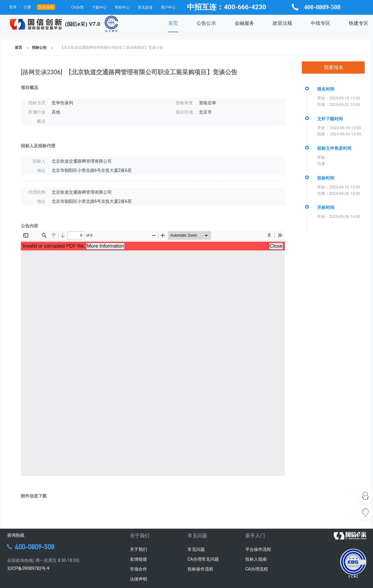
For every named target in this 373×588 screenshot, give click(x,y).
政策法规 (282, 23)
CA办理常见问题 (203, 559)
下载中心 (99, 7)
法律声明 (138, 579)
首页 (173, 23)
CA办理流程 (257, 569)
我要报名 (334, 67)
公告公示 (206, 23)
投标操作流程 (200, 569)
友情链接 (138, 559)
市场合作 (138, 569)
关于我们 (138, 549)
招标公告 (39, 48)
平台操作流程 (258, 549)
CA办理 (77, 7)
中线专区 (321, 23)
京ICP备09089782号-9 (28, 568)
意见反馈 (145, 7)
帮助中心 (122, 7)
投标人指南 (256, 559)
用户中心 (168, 7)
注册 (27, 7)
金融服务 (244, 23)
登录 (13, 7)
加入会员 (46, 7)
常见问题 (196, 549)
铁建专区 (359, 23)
